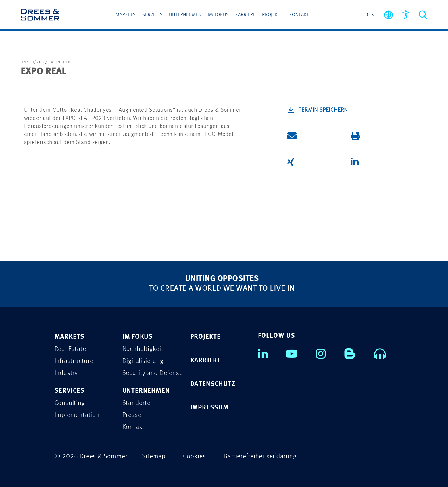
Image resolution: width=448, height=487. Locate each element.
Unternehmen (185, 15)
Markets (126, 15)
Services (152, 15)
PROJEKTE (205, 337)
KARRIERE (206, 360)
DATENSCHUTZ (213, 384)
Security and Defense (153, 373)
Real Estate (70, 349)
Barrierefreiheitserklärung (260, 456)
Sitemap (154, 456)
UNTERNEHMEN (146, 391)
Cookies (195, 456)
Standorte (136, 403)
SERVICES (70, 391)
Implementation (77, 415)
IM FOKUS (138, 337)
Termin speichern (323, 110)
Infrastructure (74, 361)
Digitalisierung (143, 361)
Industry (66, 373)
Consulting (70, 403)
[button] (310, 136)
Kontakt (299, 15)
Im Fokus (218, 15)
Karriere (246, 15)
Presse (132, 415)
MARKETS (70, 337)
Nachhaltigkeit (143, 349)
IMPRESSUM (209, 408)
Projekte (272, 15)
